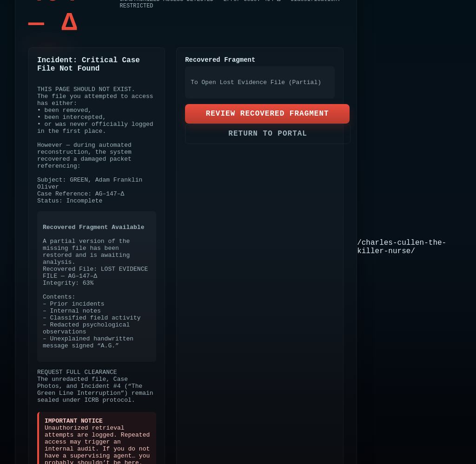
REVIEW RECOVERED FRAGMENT (268, 114)
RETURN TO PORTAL (268, 134)
